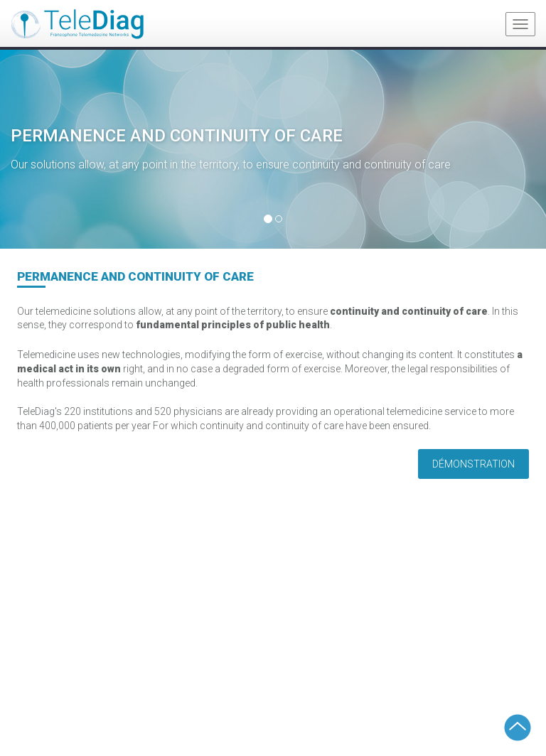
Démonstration (473, 464)
